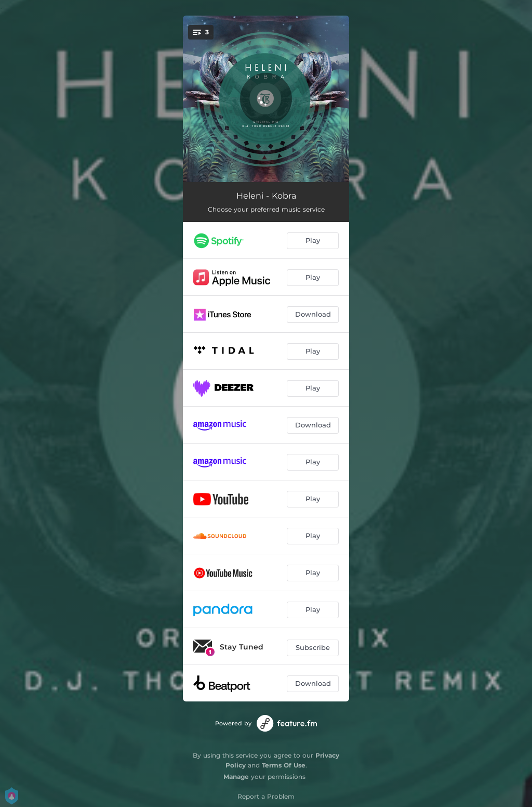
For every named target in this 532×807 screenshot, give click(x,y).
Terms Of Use (284, 765)
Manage (236, 777)
